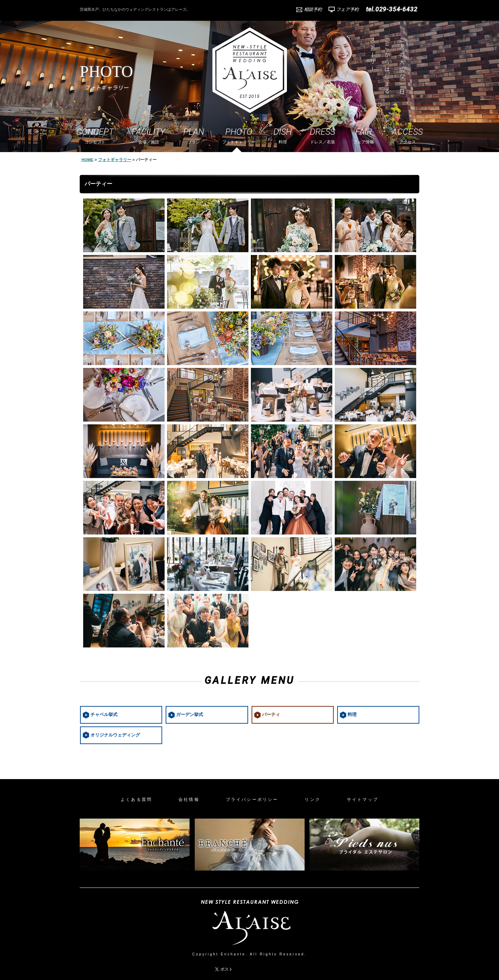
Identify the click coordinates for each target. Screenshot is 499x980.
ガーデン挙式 (190, 715)
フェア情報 (364, 135)
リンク (313, 800)
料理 (283, 135)
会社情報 (189, 800)
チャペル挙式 (104, 715)
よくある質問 (136, 800)
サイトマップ (363, 800)
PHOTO (106, 76)
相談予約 (313, 9)
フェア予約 (347, 9)
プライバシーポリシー (252, 800)
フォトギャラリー (239, 135)
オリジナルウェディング (115, 735)
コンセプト (95, 135)
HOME (87, 160)
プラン (194, 135)
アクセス (407, 135)
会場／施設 (148, 135)
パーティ (271, 715)
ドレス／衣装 (322, 135)
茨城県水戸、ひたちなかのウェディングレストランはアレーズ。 (135, 9)
